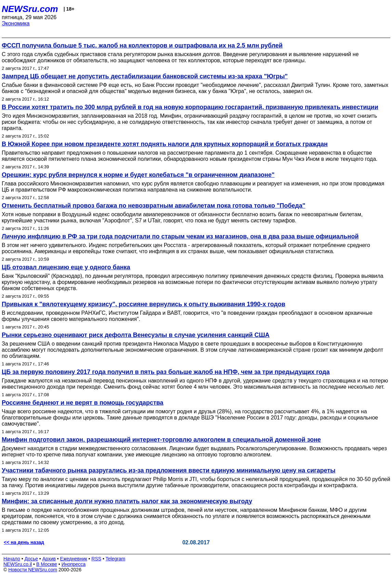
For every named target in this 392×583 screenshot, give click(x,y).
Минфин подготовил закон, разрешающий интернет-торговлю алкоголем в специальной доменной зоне (161, 440)
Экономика (16, 23)
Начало (12, 559)
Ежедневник (74, 559)
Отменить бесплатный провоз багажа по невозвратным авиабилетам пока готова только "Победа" (154, 206)
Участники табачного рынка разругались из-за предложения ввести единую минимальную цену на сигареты (169, 470)
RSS (96, 559)
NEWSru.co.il (18, 564)
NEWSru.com (30, 9)
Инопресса (74, 564)
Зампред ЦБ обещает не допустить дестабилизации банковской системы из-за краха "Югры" (145, 76)
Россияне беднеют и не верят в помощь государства (83, 403)
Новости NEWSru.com (33, 570)
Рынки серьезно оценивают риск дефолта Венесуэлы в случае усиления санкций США (136, 335)
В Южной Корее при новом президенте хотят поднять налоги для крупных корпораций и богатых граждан (165, 144)
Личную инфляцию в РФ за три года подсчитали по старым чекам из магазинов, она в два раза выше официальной (180, 236)
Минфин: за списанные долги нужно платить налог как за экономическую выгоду (127, 501)
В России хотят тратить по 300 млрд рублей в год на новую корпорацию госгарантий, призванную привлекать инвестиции (190, 107)
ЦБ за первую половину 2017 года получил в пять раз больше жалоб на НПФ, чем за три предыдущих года (166, 372)
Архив (49, 559)
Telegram (116, 559)
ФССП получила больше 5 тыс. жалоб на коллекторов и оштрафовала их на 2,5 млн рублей (142, 46)
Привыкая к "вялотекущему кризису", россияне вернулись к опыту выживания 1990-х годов (143, 304)
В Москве (47, 564)
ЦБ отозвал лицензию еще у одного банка (66, 267)
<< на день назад (24, 542)
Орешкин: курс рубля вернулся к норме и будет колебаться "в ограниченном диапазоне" (138, 175)
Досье (31, 559)
